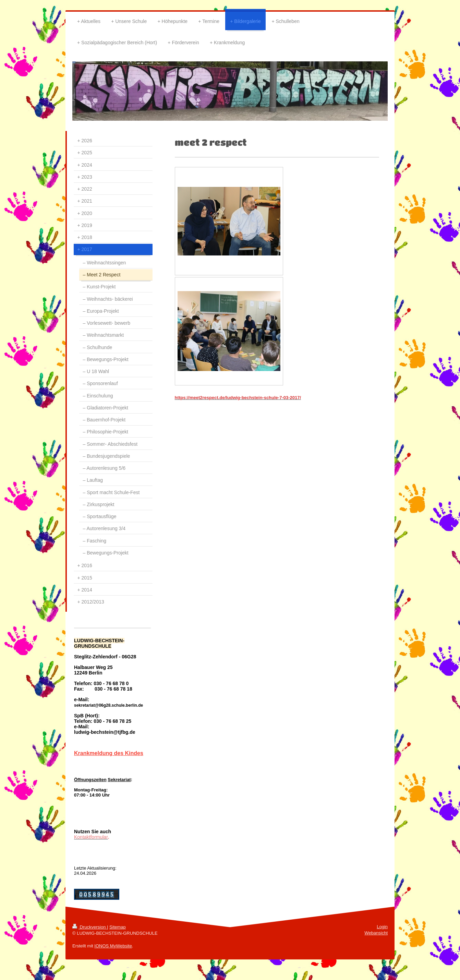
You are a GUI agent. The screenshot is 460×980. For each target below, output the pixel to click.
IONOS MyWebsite (113, 946)
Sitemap (118, 927)
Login (382, 927)
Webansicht (376, 933)
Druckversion (90, 927)
